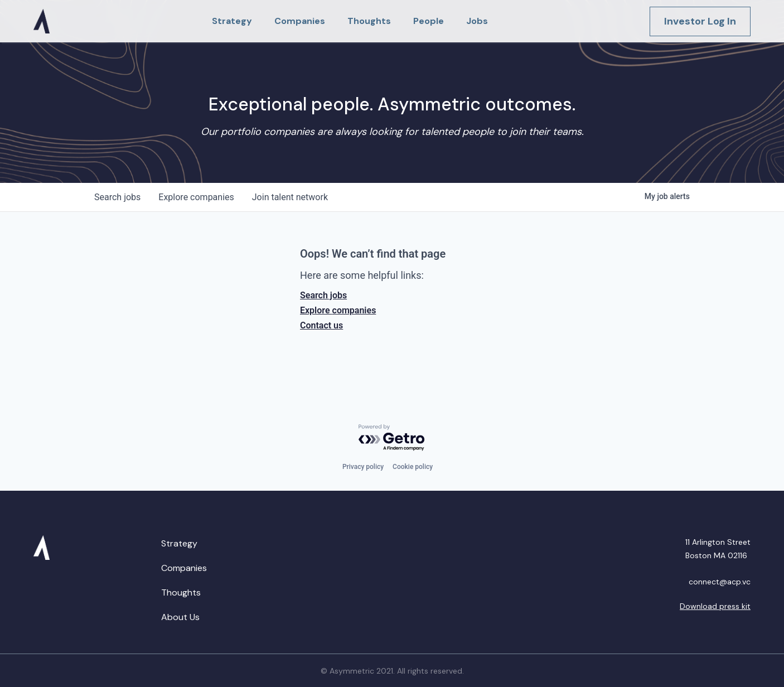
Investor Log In (700, 21)
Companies (184, 568)
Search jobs (323, 295)
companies (196, 197)
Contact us (321, 325)
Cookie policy (413, 467)
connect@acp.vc (720, 582)
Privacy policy (363, 467)
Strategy (179, 543)
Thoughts (181, 592)
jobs (117, 197)
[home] (42, 21)
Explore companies (338, 310)
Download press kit (715, 606)
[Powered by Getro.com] (392, 438)
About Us (180, 617)
